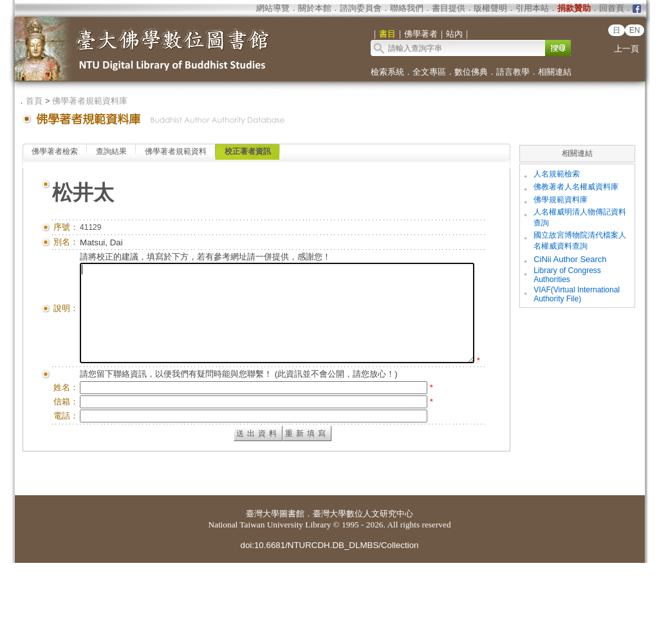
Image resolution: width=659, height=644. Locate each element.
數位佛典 (471, 72)
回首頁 (612, 8)
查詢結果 (111, 151)
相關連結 (555, 72)
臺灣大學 (263, 595)
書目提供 (449, 8)
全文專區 (429, 72)
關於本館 (315, 8)
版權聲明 (490, 8)
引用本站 (532, 8)
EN (635, 30)
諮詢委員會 (361, 8)
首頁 (34, 101)
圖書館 (292, 595)
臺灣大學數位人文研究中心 (363, 595)
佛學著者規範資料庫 (90, 101)
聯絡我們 (407, 8)
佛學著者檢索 (55, 151)
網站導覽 (273, 8)
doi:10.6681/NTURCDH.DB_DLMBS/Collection (329, 626)
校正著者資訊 (248, 151)
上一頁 (627, 49)
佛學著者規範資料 (176, 151)
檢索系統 (387, 72)
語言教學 (513, 72)
